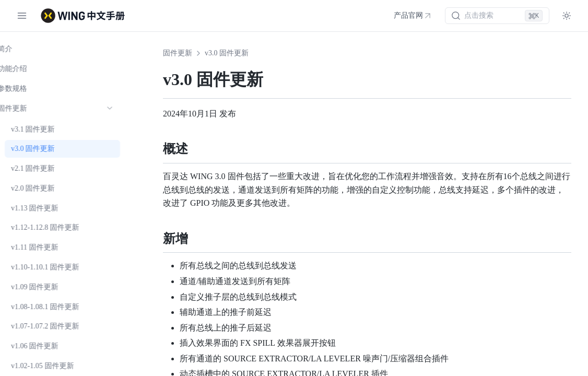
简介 (20, 49)
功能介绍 (27, 69)
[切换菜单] (22, 16)
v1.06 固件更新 (49, 346)
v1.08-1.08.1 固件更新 (60, 307)
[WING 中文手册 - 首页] (83, 16)
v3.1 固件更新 (48, 129)
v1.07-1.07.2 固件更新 (60, 326)
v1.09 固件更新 (49, 287)
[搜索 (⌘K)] (497, 16)
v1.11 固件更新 (49, 247)
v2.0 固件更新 (48, 188)
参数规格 (27, 89)
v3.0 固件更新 (48, 149)
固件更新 (178, 53)
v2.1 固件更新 (48, 168)
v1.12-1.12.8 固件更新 (60, 227)
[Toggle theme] (567, 16)
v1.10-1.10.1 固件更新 (60, 267)
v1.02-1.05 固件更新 (57, 366)
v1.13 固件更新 (49, 208)
